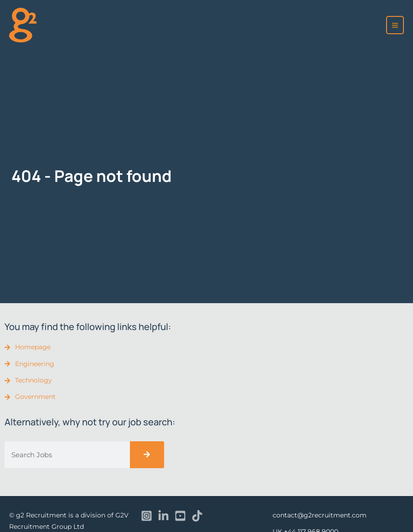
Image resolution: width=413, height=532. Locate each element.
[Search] (147, 455)
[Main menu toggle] (395, 25)
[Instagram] (147, 516)
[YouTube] (180, 516)
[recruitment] (23, 25)
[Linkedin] (163, 516)
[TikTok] (197, 516)
